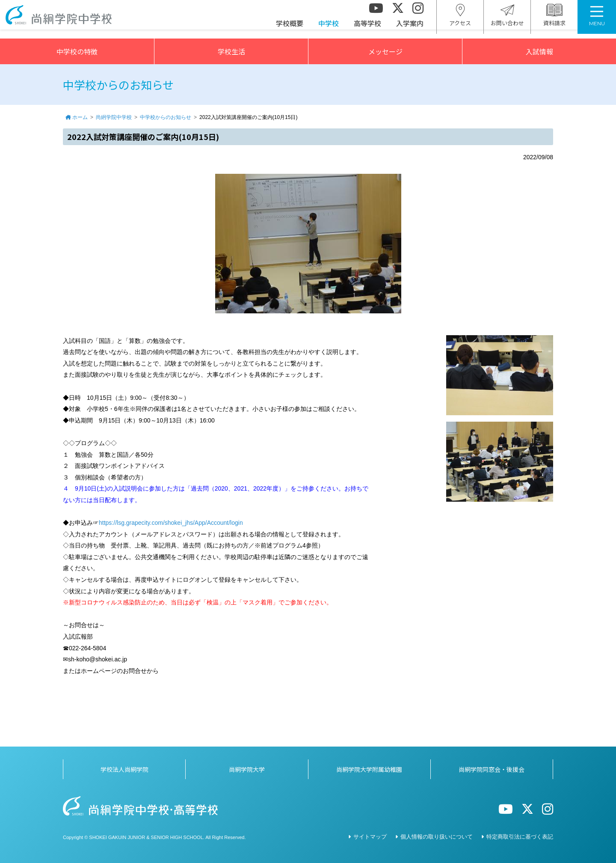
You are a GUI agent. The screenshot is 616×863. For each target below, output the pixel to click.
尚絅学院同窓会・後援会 (492, 769)
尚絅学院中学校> (66, 19)
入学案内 (410, 28)
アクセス (460, 20)
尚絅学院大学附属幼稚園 (369, 769)
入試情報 (539, 51)
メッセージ (385, 51)
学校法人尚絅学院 (124, 769)
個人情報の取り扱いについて (437, 837)
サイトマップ (370, 837)
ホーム (80, 117)
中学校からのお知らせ (166, 117)
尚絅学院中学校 (114, 117)
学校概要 (290, 28)
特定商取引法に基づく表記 (520, 837)
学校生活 (231, 51)
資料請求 (554, 20)
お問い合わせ (507, 20)
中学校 (329, 28)
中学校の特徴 (77, 51)
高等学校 (367, 28)
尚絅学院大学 (247, 769)
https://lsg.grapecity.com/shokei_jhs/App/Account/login (171, 523)
